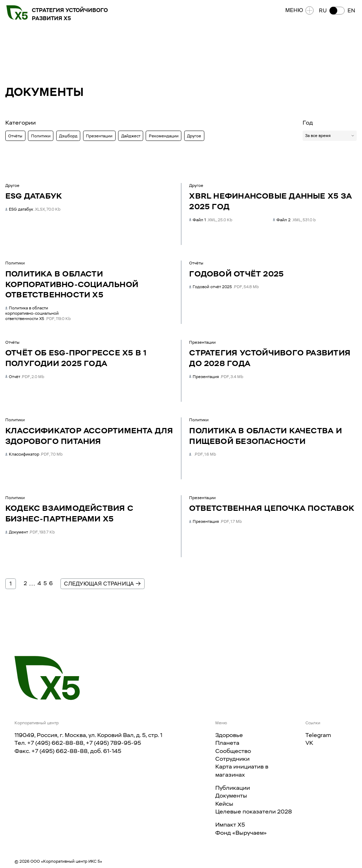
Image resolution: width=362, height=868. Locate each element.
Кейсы (224, 804)
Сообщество (233, 751)
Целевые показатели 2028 (254, 811)
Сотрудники (232, 759)
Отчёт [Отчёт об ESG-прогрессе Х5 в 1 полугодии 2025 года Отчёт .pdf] (25, 377)
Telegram (318, 735)
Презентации (99, 136)
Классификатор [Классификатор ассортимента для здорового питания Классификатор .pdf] (34, 454)
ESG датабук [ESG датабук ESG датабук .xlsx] (33, 209)
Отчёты (15, 136)
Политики (41, 136)
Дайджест (131, 136)
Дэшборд (68, 136)
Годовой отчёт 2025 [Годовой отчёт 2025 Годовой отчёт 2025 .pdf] (224, 287)
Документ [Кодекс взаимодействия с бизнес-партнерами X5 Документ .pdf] (30, 532)
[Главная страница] (47, 678)
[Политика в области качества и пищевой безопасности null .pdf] (202, 454)
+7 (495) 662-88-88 (55, 743)
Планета (227, 743)
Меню (298, 12)
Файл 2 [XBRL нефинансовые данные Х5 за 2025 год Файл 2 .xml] (294, 220)
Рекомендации (164, 136)
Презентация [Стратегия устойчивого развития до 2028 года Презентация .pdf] (216, 377)
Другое (194, 136)
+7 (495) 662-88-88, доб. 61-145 (76, 751)
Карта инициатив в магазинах (242, 770)
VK (309, 743)
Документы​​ (231, 795)
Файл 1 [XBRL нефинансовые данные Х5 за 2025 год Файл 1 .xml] (211, 220)
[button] (336, 12)
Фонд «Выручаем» (241, 833)
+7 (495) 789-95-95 (113, 743)
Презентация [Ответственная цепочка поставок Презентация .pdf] (215, 521)
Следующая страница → (103, 584)
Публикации (233, 788)
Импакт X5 (230, 824)
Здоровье (229, 735)
